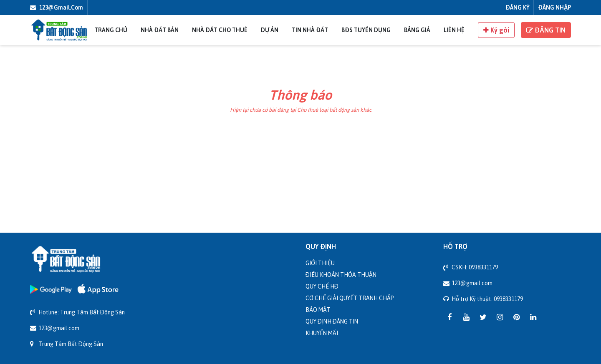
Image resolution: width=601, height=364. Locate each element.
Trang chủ (111, 30)
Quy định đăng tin (332, 321)
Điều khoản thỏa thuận (341, 275)
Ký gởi (496, 30)
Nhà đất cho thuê (220, 30)
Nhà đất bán (160, 30)
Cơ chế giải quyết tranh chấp (350, 298)
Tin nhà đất (310, 30)
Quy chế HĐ (322, 286)
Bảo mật (318, 310)
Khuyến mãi (322, 333)
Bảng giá (417, 30)
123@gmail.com (57, 7)
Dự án (270, 30)
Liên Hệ (454, 30)
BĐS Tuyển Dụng (366, 30)
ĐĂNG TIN (546, 30)
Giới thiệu (320, 263)
